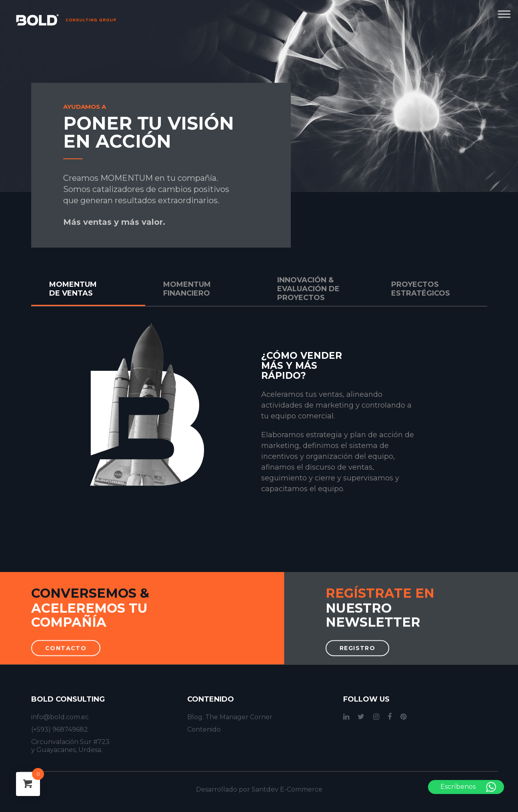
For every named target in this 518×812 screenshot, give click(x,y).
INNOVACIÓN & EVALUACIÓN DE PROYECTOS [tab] (308, 289)
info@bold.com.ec (60, 717)
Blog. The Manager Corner (230, 717)
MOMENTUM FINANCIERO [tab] (187, 289)
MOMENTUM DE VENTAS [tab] (73, 289)
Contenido (204, 729)
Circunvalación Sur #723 (70, 742)
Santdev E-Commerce (287, 789)
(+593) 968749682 (60, 729)
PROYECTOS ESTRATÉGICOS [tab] (421, 289)
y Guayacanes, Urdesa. (67, 750)
